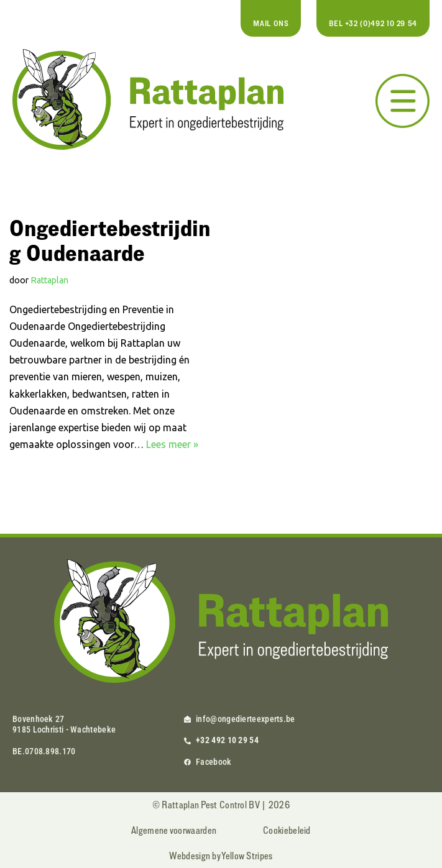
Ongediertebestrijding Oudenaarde (110, 240)
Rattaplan (49, 280)
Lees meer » (172, 444)
